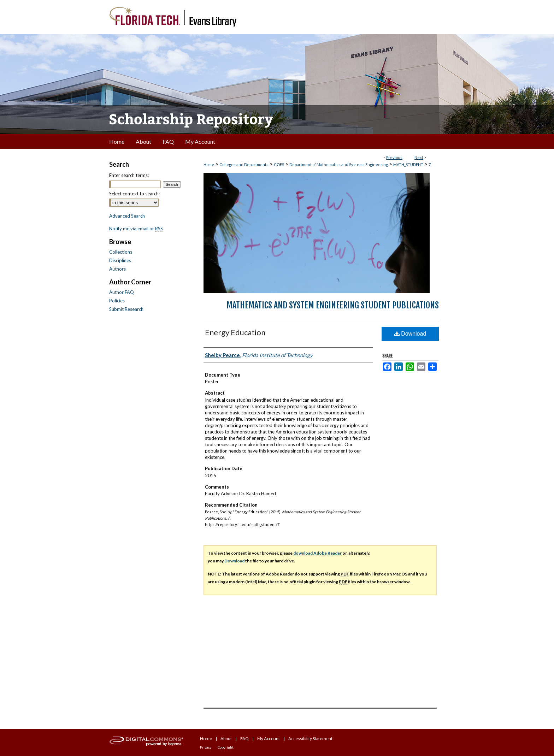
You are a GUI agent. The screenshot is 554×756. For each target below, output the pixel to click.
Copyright (226, 747)
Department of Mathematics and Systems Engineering (339, 164)
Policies (117, 301)
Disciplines (120, 260)
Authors (117, 269)
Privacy (206, 747)
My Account (269, 739)
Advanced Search (127, 216)
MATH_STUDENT (408, 164)
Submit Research (126, 309)
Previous (394, 157)
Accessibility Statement (310, 739)
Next (419, 157)
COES (279, 164)
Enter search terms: (129, 175)
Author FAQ (122, 292)
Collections (121, 252)
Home (209, 164)
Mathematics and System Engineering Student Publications (333, 305)
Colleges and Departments (244, 164)
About (226, 739)
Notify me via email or (136, 229)
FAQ (244, 739)
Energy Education (235, 332)
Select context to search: (134, 194)
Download (410, 334)
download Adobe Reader (317, 553)
